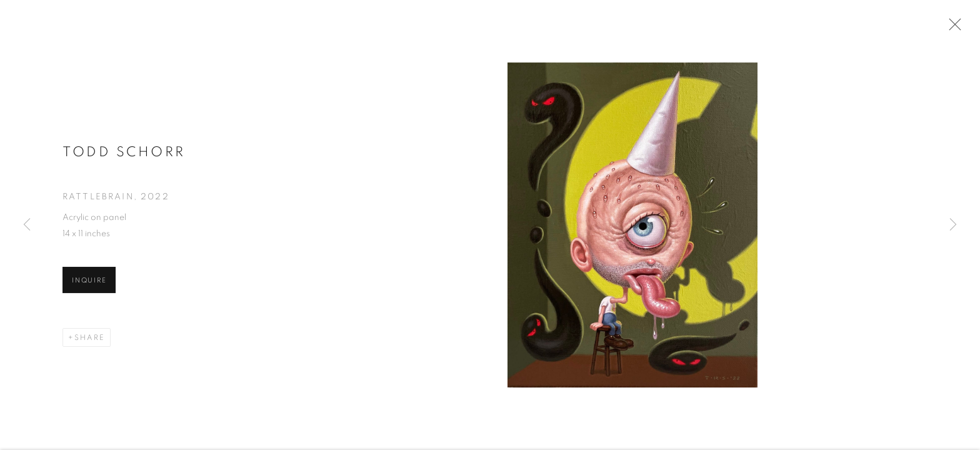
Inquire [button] (89, 282)
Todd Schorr (124, 153)
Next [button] (953, 225)
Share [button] (90, 339)
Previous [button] (27, 225)
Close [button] (952, 28)
